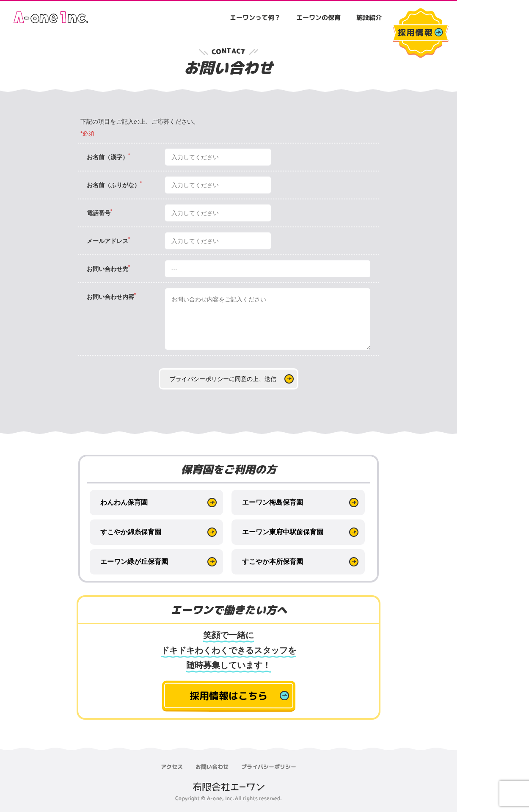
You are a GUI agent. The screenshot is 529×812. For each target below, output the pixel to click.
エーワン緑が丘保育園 (134, 562)
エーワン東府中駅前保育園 (283, 532)
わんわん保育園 (124, 502)
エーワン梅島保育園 (273, 502)
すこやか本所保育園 (273, 562)
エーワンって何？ (255, 18)
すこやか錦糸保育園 (131, 532)
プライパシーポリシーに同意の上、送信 (223, 379)
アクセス (172, 766)
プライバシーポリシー (269, 767)
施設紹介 (369, 18)
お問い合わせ (212, 766)
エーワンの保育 (318, 18)
